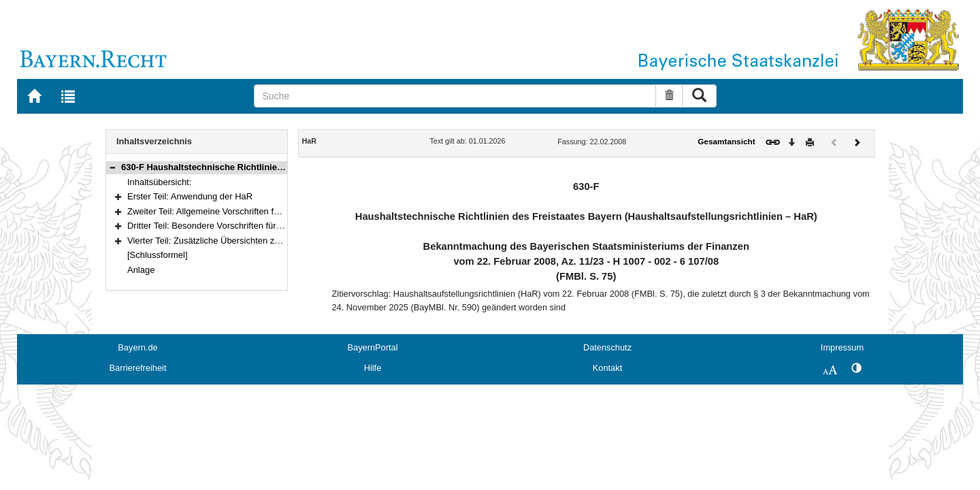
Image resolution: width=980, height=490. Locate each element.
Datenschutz (607, 347)
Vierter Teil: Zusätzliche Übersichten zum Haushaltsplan (236, 241)
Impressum (842, 347)
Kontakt (607, 368)
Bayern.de (137, 347)
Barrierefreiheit (138, 368)
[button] (112, 167)
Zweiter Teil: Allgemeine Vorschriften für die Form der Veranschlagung (263, 211)
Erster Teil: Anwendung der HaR (190, 196)
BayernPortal (373, 347)
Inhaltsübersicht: (159, 182)
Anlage (141, 270)
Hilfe (373, 368)
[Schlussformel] (158, 255)
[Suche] (455, 96)
